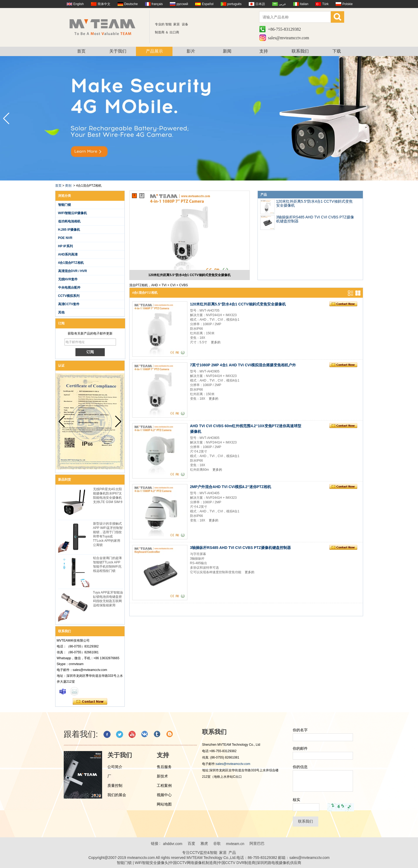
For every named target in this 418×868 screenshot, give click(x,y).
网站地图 (164, 804)
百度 (191, 843)
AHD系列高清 (68, 254)
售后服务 (164, 767)
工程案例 (164, 785)
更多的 (216, 342)
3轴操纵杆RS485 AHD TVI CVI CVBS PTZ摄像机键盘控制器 (315, 219)
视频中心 (164, 795)
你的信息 (300, 767)
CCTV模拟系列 (69, 296)
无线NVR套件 (68, 279)
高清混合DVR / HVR (73, 271)
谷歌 (217, 843)
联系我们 (300, 51)
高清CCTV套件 (69, 304)
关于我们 (118, 51)
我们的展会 (117, 795)
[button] (412, 119)
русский (182, 4)
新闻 (227, 51)
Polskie (347, 4)
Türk (325, 4)
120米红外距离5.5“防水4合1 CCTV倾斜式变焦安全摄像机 (189, 275)
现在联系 (90, 702)
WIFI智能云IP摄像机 (73, 213)
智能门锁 (65, 205)
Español (208, 4)
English (79, 4)
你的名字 (300, 730)
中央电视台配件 (69, 288)
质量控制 (115, 785)
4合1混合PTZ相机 (71, 263)
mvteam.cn (235, 844)
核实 (296, 800)
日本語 (260, 4)
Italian (304, 4)
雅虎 (204, 843)
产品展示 (154, 51)
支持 (264, 51)
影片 (191, 51)
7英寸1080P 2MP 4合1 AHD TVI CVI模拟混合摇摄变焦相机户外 (243, 365)
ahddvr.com (172, 844)
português (234, 4)
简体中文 (104, 4)
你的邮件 (300, 748)
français (157, 4)
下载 (337, 51)
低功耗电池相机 (69, 221)
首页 (81, 51)
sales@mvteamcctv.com (289, 38)
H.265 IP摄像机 (69, 230)
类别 (68, 186)
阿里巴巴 (257, 843)
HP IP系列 (65, 246)
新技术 (162, 776)
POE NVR (65, 238)
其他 (61, 312)
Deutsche (131, 4)
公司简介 (115, 767)
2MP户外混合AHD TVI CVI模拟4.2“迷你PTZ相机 (231, 487)
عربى (282, 4)
